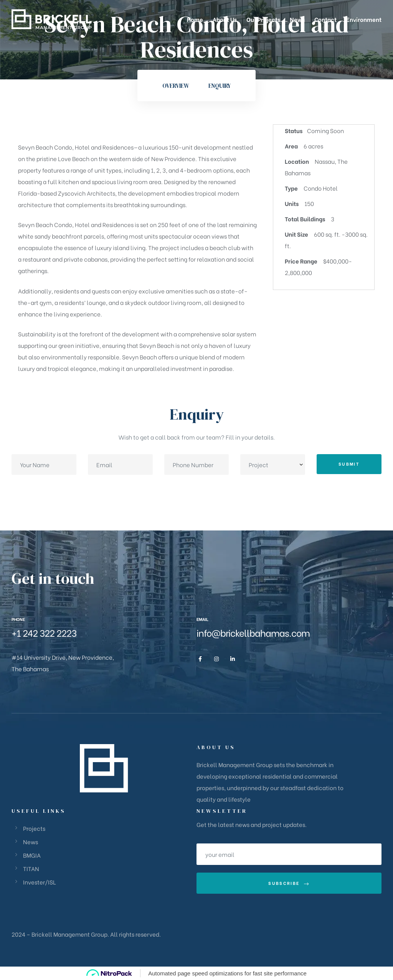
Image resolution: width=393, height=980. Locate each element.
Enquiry (220, 86)
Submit (349, 464)
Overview (176, 86)
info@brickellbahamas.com (253, 632)
